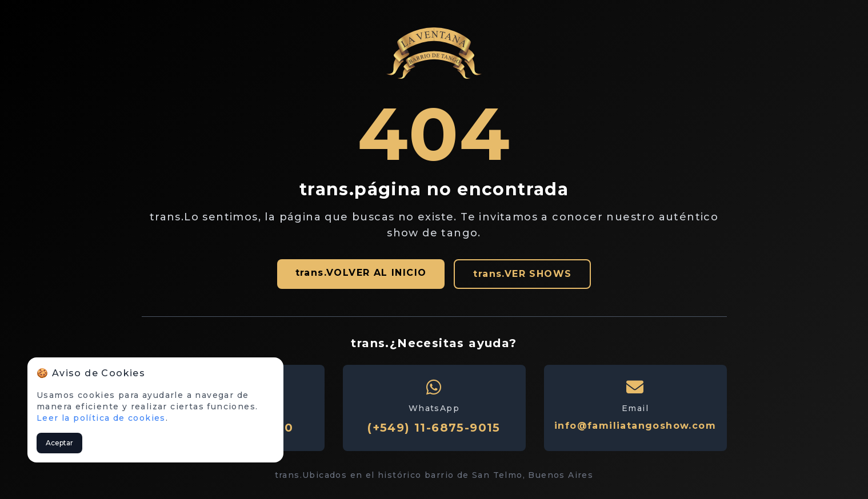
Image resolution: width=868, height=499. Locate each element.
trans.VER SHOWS (522, 274)
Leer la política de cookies (101, 418)
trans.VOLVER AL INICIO (361, 273)
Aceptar (59, 443)
